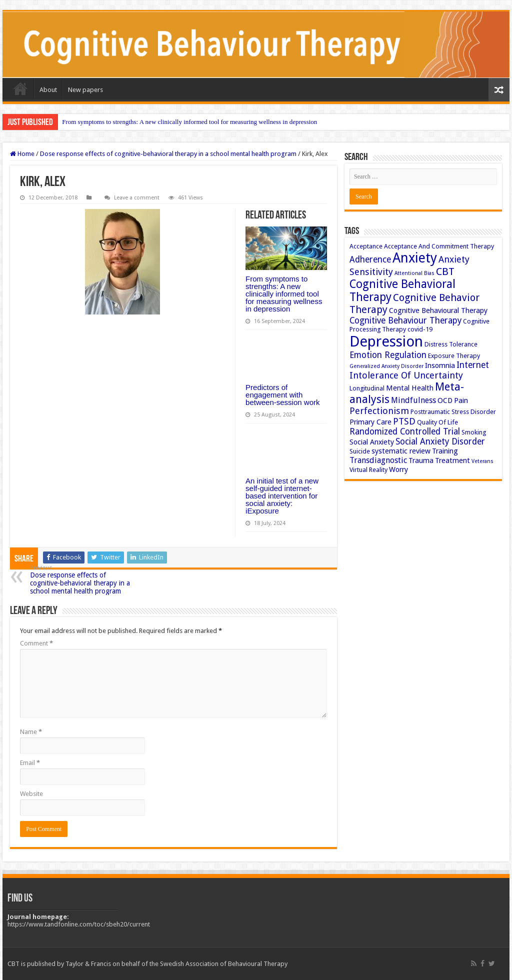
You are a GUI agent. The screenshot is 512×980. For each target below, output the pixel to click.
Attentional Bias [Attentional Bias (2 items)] (414, 273)
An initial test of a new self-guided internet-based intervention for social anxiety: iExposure (282, 496)
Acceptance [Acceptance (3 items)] (366, 246)
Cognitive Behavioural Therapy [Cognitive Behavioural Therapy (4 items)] (438, 310)
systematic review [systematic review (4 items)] (401, 451)
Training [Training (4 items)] (445, 451)
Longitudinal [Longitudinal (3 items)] (367, 388)
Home (20, 88)
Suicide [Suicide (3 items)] (360, 451)
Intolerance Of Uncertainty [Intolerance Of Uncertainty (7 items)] (406, 375)
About (48, 90)
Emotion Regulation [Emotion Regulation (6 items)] (388, 355)
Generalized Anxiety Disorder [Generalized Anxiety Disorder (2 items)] (386, 366)
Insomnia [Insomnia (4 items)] (440, 365)
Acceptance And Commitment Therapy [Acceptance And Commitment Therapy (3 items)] (439, 246)
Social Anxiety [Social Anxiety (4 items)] (372, 442)
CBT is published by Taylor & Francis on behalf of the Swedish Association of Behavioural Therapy (147, 964)
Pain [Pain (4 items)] (461, 400)
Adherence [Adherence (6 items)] (370, 259)
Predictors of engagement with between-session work (282, 395)
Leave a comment (137, 198)
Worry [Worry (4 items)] (398, 469)
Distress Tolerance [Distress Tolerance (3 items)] (451, 344)
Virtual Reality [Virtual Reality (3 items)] (368, 470)
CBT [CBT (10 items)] (445, 271)
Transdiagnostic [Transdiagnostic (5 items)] (378, 460)
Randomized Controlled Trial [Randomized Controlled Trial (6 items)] (405, 431)
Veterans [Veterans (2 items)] (482, 461)
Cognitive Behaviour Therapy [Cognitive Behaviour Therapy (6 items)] (405, 320)
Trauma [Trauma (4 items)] (421, 460)
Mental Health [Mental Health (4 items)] (410, 388)
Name (31, 732)
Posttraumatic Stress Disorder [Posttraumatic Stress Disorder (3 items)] (453, 412)
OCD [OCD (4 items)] (445, 400)
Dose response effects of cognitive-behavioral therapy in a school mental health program (168, 154)
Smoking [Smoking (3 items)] (474, 432)
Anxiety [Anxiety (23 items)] (415, 258)
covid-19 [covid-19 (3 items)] (420, 329)
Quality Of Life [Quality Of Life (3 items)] (437, 422)
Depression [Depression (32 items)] (386, 341)
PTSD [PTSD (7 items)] (404, 421)
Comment (36, 643)
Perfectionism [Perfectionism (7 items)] (379, 411)
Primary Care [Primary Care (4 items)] (370, 422)
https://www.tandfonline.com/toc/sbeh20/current (79, 924)
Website (31, 794)
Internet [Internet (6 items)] (473, 365)
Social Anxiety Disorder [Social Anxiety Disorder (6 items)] (440, 441)
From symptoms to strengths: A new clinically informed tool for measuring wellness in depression (189, 122)
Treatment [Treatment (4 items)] (452, 460)
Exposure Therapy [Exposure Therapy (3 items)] (454, 356)
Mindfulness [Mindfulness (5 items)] (413, 400)
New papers (85, 90)
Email (30, 763)
